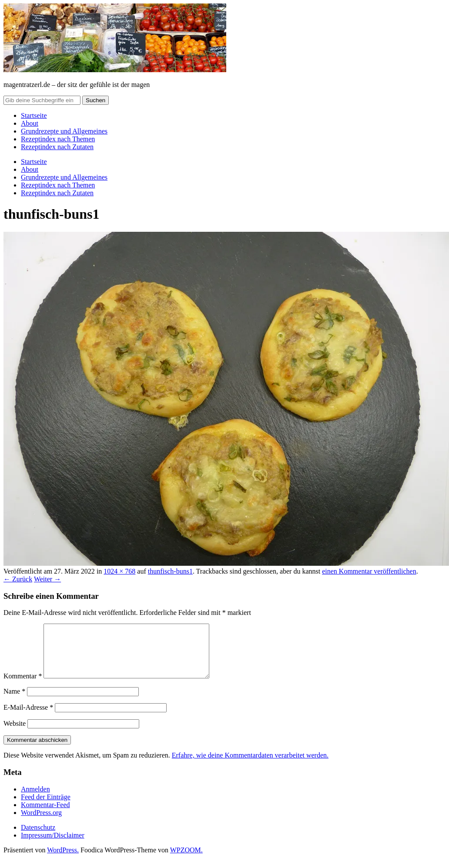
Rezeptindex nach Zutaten (57, 147)
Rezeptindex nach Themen (58, 139)
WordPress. (63, 860)
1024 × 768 (119, 571)
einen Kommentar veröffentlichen (369, 571)
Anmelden (35, 800)
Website (15, 734)
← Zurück (18, 579)
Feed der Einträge (46, 807)
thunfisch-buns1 (170, 571)
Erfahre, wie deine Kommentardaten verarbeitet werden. (250, 766)
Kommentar (23, 686)
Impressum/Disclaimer (53, 846)
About (30, 123)
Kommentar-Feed (45, 815)
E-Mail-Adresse (28, 718)
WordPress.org (41, 823)
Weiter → (47, 579)
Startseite (34, 115)
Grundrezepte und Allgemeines (64, 131)
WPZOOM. (186, 860)
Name (14, 702)
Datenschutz (38, 838)
